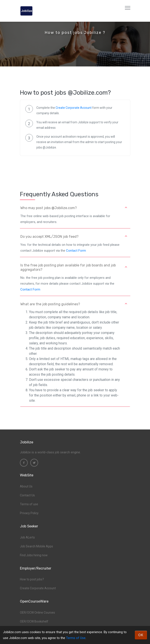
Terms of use (29, 504)
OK (141, 635)
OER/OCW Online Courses (37, 613)
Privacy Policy (29, 513)
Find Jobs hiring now (34, 555)
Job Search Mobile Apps (36, 546)
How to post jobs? (32, 579)
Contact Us (27, 495)
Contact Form (76, 251)
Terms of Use (76, 638)
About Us (26, 486)
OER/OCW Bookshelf (34, 621)
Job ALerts (27, 537)
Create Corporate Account (74, 108)
